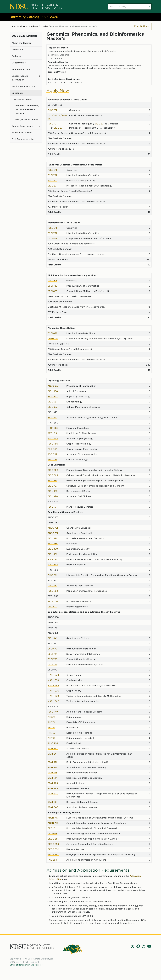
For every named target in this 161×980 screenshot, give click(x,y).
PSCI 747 (52, 449)
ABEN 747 (53, 339)
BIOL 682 (53, 491)
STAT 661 (52, 754)
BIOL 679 (53, 538)
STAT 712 (52, 767)
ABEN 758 (53, 823)
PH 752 (51, 738)
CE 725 (51, 828)
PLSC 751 (52, 586)
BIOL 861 (52, 418)
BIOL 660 (53, 391)
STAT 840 (53, 794)
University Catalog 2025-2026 (34, 17)
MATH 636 (53, 680)
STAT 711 (52, 762)
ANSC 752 (53, 533)
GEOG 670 (53, 849)
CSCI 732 (52, 175)
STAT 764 (53, 788)
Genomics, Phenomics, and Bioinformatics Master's (27, 110)
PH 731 (51, 728)
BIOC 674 (100, 124)
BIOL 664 (53, 402)
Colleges (16, 56)
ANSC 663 (53, 386)
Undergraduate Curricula (26, 119)
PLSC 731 (52, 507)
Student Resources (22, 133)
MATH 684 (53, 686)
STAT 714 (52, 778)
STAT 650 (53, 749)
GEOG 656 (53, 844)
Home (12, 26)
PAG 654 (52, 860)
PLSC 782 (53, 591)
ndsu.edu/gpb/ (55, 58)
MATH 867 (53, 701)
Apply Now (58, 90)
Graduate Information (23, 86)
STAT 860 (53, 807)
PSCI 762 (52, 454)
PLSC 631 (52, 575)
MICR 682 (53, 565)
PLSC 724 (53, 743)
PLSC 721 (52, 124)
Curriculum (22, 26)
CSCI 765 (52, 665)
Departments (19, 63)
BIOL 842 (53, 638)
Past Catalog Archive (23, 139)
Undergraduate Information (20, 78)
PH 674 (51, 717)
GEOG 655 (53, 839)
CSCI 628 (52, 834)
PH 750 (51, 733)
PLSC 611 (52, 110)
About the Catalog (22, 43)
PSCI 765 (52, 460)
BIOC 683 (53, 475)
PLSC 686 (53, 439)
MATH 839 (53, 696)
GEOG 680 (53, 855)
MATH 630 (53, 675)
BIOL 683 (53, 407)
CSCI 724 (52, 654)
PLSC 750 (53, 444)
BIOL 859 (53, 544)
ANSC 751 (53, 528)
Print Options (141, 26)
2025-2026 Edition (24, 36)
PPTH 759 (53, 601)
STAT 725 (53, 783)
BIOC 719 (52, 481)
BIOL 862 (53, 554)
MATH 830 (53, 691)
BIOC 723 (53, 486)
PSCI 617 (52, 607)
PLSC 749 (53, 712)
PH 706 (52, 722)
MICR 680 (53, 428)
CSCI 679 (52, 333)
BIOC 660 (53, 470)
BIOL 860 (53, 549)
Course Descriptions (22, 126)
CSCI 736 (52, 659)
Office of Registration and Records (26, 965)
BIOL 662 (53, 396)
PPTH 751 (52, 433)
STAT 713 (52, 773)
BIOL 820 (53, 496)
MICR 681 (52, 559)
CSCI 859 (52, 238)
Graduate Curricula (38, 26)
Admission (17, 50)
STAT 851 (52, 802)
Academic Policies (22, 69)
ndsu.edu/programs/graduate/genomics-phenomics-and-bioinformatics (82, 51)
